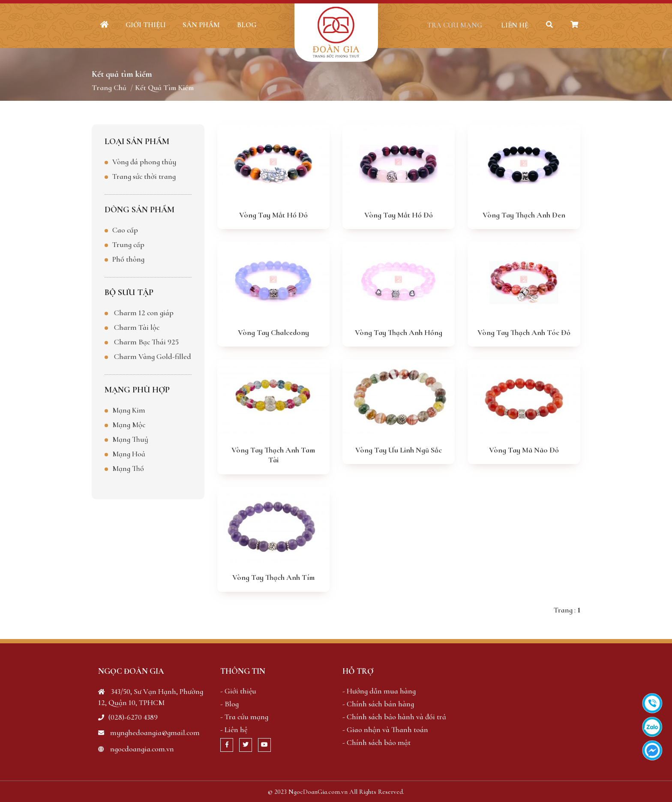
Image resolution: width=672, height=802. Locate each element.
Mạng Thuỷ (130, 439)
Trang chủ (109, 87)
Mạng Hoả (129, 453)
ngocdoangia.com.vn (136, 748)
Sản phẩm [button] (201, 25)
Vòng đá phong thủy (144, 161)
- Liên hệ (234, 729)
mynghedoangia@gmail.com (149, 732)
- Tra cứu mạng (244, 716)
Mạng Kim (129, 410)
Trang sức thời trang (144, 176)
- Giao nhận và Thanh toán (385, 729)
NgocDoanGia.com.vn (318, 791)
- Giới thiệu (238, 690)
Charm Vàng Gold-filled (153, 356)
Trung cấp (128, 244)
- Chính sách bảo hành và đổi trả (394, 716)
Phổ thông (128, 259)
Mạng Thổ (128, 468)
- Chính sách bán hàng (378, 703)
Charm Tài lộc (137, 327)
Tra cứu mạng (450, 25)
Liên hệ (511, 25)
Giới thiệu (145, 25)
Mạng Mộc (129, 424)
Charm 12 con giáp (144, 312)
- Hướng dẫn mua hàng (379, 690)
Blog (247, 25)
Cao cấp (125, 229)
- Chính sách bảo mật (376, 742)
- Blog (229, 703)
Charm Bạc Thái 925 (146, 341)
